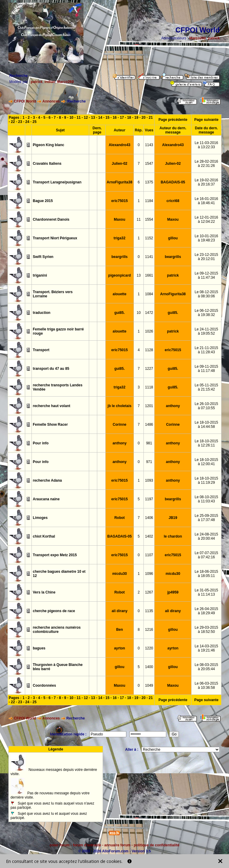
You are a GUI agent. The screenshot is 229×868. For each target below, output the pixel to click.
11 (78, 118)
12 (86, 118)
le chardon (173, 536)
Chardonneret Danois (51, 219)
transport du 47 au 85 (51, 369)
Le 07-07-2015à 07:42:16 (206, 555)
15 (107, 118)
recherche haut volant (51, 406)
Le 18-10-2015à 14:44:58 (206, 425)
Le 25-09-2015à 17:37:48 (206, 518)
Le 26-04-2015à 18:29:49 (206, 611)
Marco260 (198, 38)
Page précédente (173, 120)
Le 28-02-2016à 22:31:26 (206, 164)
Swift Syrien (43, 257)
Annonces (51, 101)
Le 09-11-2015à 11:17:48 (206, 369)
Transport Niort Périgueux (55, 238)
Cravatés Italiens (47, 164)
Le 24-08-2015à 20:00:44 (206, 536)
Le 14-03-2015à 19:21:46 (206, 648)
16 (115, 118)
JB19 (173, 518)
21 (151, 118)
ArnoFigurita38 (120, 182)
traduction (42, 313)
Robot (120, 518)
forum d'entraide (87, 845)
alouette (119, 294)
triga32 (120, 238)
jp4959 (173, 592)
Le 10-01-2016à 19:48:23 (206, 238)
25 (34, 122)
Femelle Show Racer (50, 425)
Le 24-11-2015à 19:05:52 (206, 331)
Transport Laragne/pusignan (57, 182)
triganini (40, 275)
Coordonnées (44, 686)
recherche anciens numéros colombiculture (57, 630)
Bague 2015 (43, 201)
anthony (173, 406)
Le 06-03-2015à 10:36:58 (206, 686)
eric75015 (120, 201)
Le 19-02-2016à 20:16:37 (206, 182)
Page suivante (206, 120)
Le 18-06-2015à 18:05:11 (206, 574)
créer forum (60, 845)
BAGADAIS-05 (173, 182)
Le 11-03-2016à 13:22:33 (206, 145)
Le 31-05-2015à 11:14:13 (206, 592)
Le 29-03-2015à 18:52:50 (206, 630)
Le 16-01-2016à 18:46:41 (206, 201)
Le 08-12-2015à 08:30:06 (206, 294)
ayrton (120, 648)
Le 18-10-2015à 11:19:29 (206, 480)
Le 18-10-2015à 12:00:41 (206, 462)
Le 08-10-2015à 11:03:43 (206, 499)
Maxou (119, 219)
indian (50, 82)
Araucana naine (46, 499)
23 (20, 122)
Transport (41, 350)
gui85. (120, 313)
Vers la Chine (44, 592)
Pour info (41, 443)
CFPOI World (25, 101)
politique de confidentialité (157, 845)
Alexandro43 (119, 145)
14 (100, 118)
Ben (120, 630)
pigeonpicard (120, 275)
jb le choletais (120, 406)
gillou (173, 238)
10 (71, 118)
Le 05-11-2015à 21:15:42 (206, 387)
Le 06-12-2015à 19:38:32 (206, 313)
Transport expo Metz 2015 (55, 555)
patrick (214, 38)
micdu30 (120, 574)
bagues (39, 648)
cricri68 (173, 201)
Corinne (120, 425)
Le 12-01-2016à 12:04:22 (206, 219)
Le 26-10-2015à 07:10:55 (206, 406)
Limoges (40, 518)
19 (136, 118)
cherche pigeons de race (54, 611)
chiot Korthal (44, 536)
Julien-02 (119, 164)
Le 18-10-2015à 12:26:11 (206, 443)
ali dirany (120, 611)
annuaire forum (118, 845)
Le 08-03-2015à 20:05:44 (206, 667)
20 (144, 118)
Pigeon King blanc (48, 145)
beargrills (119, 257)
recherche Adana (47, 480)
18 (129, 118)
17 (122, 118)
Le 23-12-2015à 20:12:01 (206, 257)
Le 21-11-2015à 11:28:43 (206, 350)
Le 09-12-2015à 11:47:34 (206, 275)
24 (27, 122)
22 (13, 122)
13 (93, 118)
